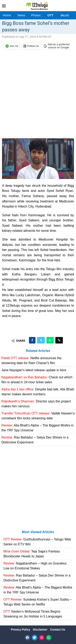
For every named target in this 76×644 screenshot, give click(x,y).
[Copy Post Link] (59, 340)
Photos (36, 15)
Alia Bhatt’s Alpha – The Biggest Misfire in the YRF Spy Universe (37, 428)
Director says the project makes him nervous (36, 404)
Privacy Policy (21, 630)
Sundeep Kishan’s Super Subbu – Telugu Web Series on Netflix (38, 602)
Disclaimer (41, 630)
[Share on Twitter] (41, 340)
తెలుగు (65, 15)
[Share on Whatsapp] (50, 340)
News (21, 15)
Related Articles (38, 351)
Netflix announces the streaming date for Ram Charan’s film (32, 361)
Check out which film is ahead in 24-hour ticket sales (37, 380)
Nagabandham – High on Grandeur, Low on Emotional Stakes (35, 566)
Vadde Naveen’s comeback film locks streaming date (38, 416)
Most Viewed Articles (38, 532)
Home (7, 15)
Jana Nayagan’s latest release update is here (34, 370)
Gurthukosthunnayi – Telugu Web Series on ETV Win (37, 542)
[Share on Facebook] (32, 340)
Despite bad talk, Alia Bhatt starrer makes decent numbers (38, 392)
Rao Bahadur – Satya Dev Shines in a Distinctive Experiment (35, 440)
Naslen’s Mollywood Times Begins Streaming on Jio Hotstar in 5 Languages (33, 614)
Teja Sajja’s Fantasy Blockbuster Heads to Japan (32, 554)
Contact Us (58, 630)
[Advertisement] (38, 95)
